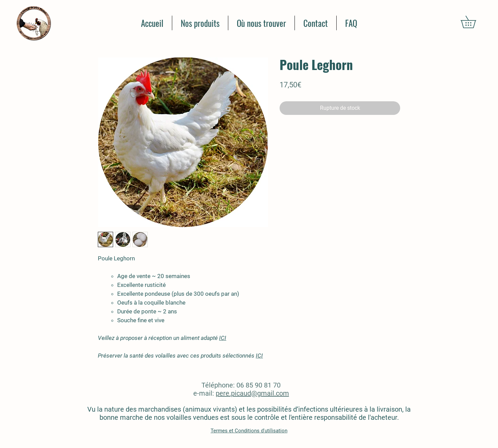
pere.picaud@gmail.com (252, 393)
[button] (474, 22)
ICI (223, 338)
